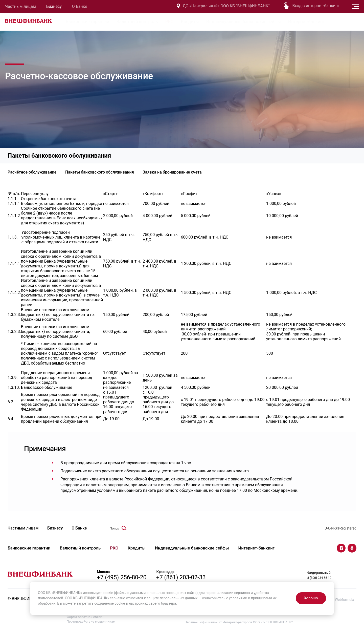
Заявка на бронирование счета (177, 173)
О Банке (80, 6)
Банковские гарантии (87, 22)
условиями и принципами (251, 598)
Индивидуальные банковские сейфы (243, 22)
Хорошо (311, 598)
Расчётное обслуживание (32, 173)
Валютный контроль (137, 22)
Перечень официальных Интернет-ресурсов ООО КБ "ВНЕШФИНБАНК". (239, 625)
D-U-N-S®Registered (340, 531)
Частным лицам (20, 6)
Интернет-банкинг (306, 22)
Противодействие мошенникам (91, 624)
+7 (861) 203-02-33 (187, 580)
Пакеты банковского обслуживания (102, 173)
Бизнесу (54, 6)
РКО (169, 22)
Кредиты (190, 22)
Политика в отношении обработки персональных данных (111, 615)
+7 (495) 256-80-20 (123, 580)
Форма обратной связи (84, 620)
